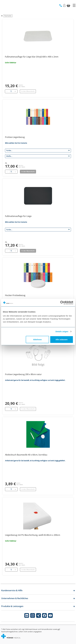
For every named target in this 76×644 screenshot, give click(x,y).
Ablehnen (37, 339)
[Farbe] (38, 151)
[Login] (64, 5)
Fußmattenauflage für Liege (18, 216)
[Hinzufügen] (15, 91)
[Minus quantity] (7, 172)
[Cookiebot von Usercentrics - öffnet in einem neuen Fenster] (62, 303)
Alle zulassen (62, 339)
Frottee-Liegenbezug (15, 137)
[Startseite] (74, 5)
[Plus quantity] (15, 172)
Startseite (8, 16)
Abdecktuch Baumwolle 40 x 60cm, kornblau (26, 455)
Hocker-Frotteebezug (15, 295)
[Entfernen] (7, 91)
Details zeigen (62, 331)
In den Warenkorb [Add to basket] (28, 172)
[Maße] (38, 156)
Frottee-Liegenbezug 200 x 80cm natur (23, 374)
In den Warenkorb (28, 91)
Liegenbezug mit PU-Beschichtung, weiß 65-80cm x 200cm (33, 535)
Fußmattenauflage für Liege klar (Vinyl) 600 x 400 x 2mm (32, 57)
